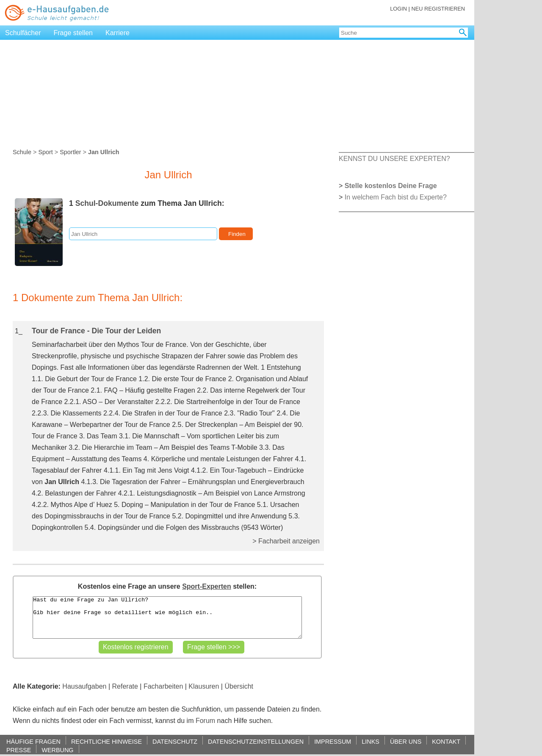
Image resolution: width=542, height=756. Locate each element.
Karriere (118, 33)
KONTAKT (446, 741)
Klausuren (204, 686)
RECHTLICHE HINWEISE (106, 741)
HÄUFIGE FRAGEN (33, 741)
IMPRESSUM (333, 741)
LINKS (371, 741)
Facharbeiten (163, 686)
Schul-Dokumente (107, 203)
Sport (45, 152)
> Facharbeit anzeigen (286, 541)
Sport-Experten (207, 586)
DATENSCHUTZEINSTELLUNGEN (256, 741)
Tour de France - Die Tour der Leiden (96, 331)
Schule (22, 152)
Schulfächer (23, 33)
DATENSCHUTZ (175, 741)
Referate (125, 686)
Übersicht (239, 686)
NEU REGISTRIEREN (438, 9)
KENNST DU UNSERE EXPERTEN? (394, 159)
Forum (205, 721)
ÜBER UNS (406, 741)
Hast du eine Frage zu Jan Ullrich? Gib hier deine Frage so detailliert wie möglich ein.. (167, 618)
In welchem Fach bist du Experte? (396, 197)
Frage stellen (73, 33)
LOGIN (398, 9)
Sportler (70, 152)
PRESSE (19, 750)
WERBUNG (57, 750)
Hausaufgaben (84, 686)
